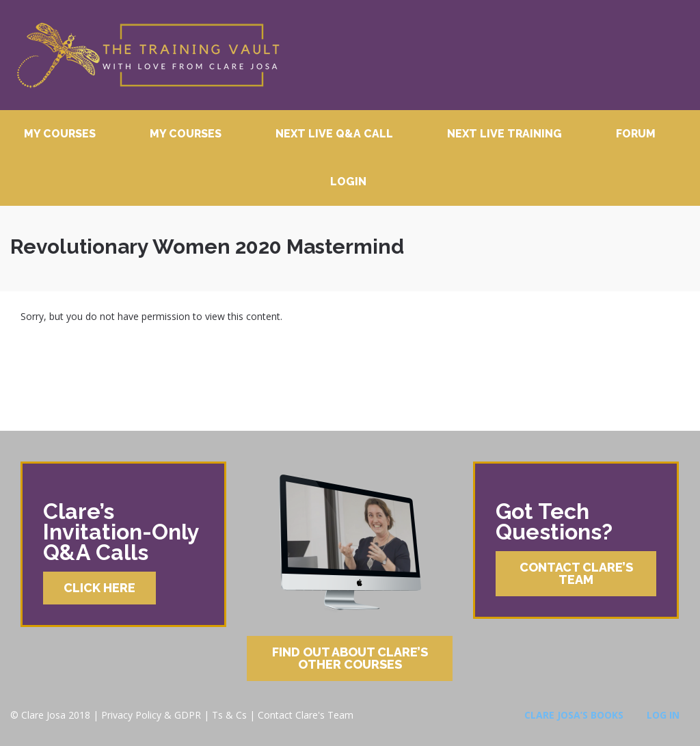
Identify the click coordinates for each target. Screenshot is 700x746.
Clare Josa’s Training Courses (148, 55)
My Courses (60, 134)
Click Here (99, 588)
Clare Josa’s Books (574, 715)
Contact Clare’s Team (576, 573)
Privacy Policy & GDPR (151, 715)
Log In (663, 715)
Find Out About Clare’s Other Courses (350, 658)
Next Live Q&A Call (334, 134)
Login (348, 182)
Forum (636, 134)
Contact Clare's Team (306, 715)
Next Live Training (504, 134)
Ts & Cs (229, 715)
